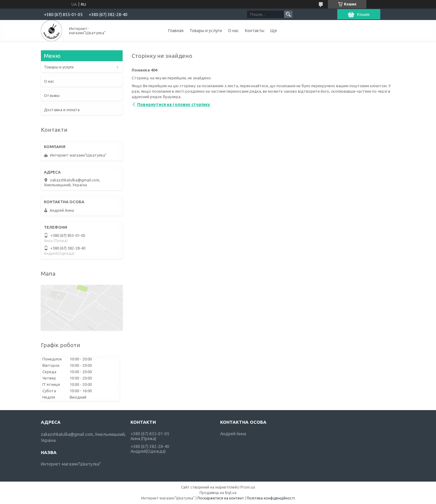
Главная (176, 31)
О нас (233, 31)
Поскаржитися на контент (221, 498)
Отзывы (52, 95)
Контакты (255, 31)
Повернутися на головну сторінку (174, 104)
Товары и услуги (206, 31)
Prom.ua (248, 487)
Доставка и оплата (62, 110)
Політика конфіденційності (271, 498)
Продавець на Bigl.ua (218, 493)
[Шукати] (288, 14)
